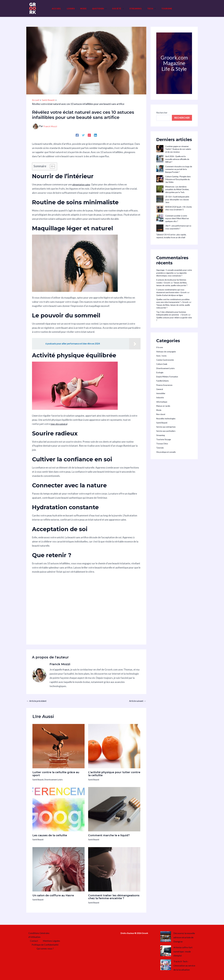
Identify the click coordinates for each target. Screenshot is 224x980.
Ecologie (160, 372)
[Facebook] (78, 135)
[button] (105, 9)
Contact (34, 941)
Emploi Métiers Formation (167, 377)
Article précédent (37, 701)
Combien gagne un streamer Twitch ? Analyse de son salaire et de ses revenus (178, 149)
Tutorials (160, 448)
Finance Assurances (164, 385)
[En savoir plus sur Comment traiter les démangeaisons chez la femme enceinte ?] (114, 869)
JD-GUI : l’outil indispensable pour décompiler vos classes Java (177, 199)
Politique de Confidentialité (45, 946)
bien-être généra (59, 424)
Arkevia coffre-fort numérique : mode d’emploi (184, 951)
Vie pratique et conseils (166, 452)
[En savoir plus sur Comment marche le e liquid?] (114, 809)
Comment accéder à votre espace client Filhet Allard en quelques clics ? (177, 219)
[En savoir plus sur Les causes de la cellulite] (58, 809)
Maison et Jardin (163, 406)
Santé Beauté (39, 779)
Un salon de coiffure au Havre (55, 895)
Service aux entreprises (166, 427)
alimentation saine (82, 184)
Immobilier (161, 393)
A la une (160, 347)
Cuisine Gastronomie (165, 360)
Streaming (160, 435)
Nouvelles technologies (166, 419)
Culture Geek (162, 364)
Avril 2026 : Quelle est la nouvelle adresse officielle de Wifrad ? (177, 159)
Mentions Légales (51, 941)
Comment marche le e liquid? (110, 835)
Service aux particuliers (166, 431)
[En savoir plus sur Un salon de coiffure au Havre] (58, 869)
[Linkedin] (95, 135)
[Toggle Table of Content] (51, 166)
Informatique (162, 402)
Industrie (160, 398)
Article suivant (137, 701)
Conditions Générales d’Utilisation (38, 935)
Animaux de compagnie (166, 352)
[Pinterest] (89, 135)
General (160, 389)
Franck (66, 670)
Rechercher (162, 113)
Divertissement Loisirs (56, 779)
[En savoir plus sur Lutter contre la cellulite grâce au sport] (58, 746)
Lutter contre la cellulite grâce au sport (58, 774)
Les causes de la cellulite (51, 835)
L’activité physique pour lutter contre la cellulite (111, 774)
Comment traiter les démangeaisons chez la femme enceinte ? (112, 898)
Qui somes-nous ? (46, 950)
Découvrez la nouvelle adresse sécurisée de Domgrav (185, 937)
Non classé (161, 414)
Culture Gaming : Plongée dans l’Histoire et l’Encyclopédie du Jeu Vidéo (178, 179)
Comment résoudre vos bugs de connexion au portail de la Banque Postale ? (179, 169)
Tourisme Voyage (164, 439)
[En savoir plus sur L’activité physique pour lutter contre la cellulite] (114, 746)
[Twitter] (83, 135)
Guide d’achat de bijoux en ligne (169, 295)
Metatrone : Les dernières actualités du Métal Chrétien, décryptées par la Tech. (177, 189)
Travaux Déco (162, 444)
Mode (159, 410)
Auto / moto (161, 356)
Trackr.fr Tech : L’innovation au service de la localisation (185, 965)
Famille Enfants (162, 381)
